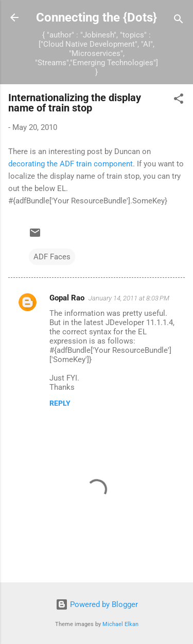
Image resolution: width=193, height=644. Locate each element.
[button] (179, 100)
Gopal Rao (67, 298)
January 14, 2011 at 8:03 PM (129, 298)
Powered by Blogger (97, 604)
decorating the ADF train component (71, 164)
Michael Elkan (120, 624)
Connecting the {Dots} (97, 17)
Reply (60, 403)
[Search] (179, 21)
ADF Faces (52, 257)
